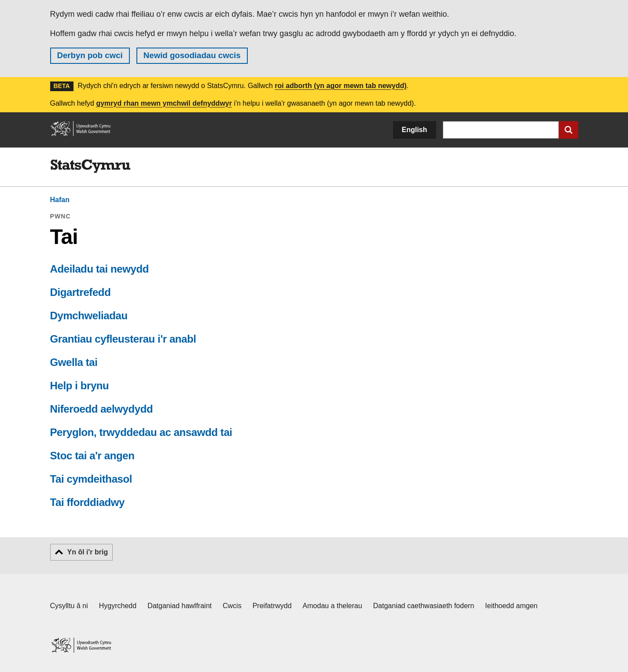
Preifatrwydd (272, 606)
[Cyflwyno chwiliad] (569, 130)
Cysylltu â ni (69, 606)
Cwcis (232, 606)
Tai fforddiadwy (88, 502)
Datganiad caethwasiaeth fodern (424, 606)
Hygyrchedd (118, 606)
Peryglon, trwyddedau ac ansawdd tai (141, 432)
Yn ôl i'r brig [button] (88, 552)
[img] (91, 166)
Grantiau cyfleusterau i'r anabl (123, 339)
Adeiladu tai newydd (99, 269)
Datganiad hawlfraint (180, 606)
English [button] (415, 130)
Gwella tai (74, 362)
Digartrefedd (81, 292)
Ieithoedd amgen (511, 606)
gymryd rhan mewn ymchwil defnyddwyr (164, 103)
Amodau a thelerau (332, 606)
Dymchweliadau (89, 316)
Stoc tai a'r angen (92, 456)
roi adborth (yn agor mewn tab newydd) (341, 86)
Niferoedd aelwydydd (102, 409)
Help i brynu (80, 386)
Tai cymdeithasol (91, 479)
